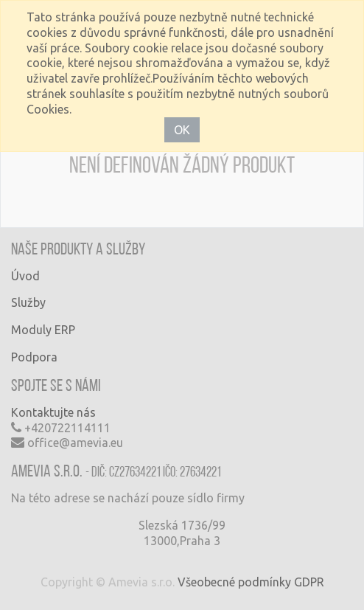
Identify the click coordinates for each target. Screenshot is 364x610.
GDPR (309, 582)
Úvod (25, 276)
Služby (28, 302)
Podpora (34, 357)
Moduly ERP (43, 330)
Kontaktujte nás (53, 412)
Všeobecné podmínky (234, 582)
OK (182, 130)
